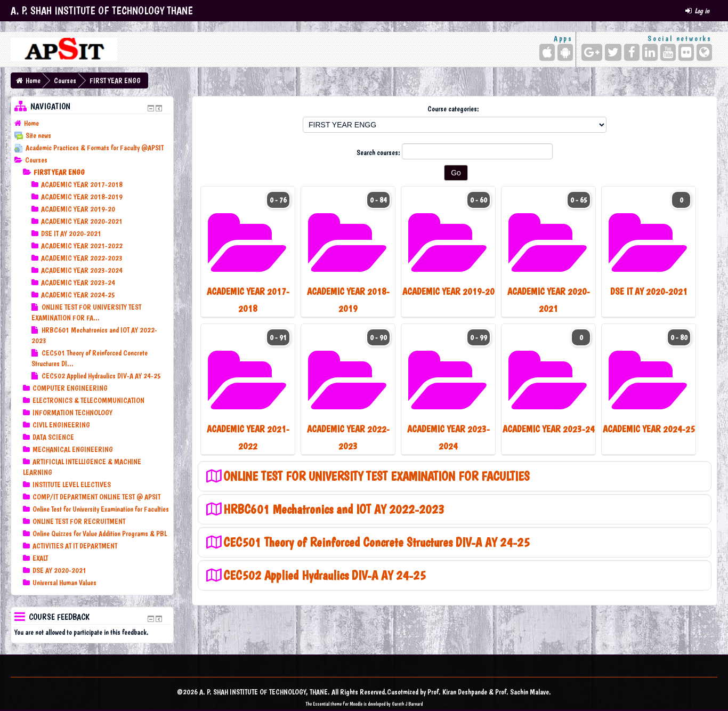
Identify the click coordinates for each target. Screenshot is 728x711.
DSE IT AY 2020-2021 (71, 233)
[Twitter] (613, 52)
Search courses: (379, 152)
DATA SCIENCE (53, 437)
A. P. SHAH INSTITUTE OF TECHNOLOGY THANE (102, 11)
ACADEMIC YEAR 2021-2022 (82, 246)
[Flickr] (686, 52)
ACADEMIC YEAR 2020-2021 (82, 221)
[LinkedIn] (650, 52)
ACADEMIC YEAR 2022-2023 (82, 258)
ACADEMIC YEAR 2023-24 (78, 282)
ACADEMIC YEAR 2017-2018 (82, 184)
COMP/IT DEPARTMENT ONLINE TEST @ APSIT (96, 497)
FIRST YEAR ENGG (115, 80)
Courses (65, 80)
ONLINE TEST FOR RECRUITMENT (79, 521)
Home (33, 80)
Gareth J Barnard (407, 704)
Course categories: (453, 109)
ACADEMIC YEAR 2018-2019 (82, 197)
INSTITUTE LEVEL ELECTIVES (72, 484)
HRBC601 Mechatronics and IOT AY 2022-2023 (334, 509)
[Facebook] (632, 52)
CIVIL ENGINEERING (61, 425)
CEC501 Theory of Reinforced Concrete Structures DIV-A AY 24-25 (377, 542)
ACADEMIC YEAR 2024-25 (78, 295)
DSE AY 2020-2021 (59, 570)
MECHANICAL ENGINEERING (73, 449)
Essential (321, 704)
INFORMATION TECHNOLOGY (72, 413)
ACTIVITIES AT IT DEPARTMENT (75, 546)
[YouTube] (668, 52)
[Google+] (592, 52)
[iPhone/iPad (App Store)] (547, 52)
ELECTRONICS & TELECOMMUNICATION (88, 400)
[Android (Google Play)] (565, 52)
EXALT (40, 558)
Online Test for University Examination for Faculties (101, 509)
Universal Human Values (64, 583)
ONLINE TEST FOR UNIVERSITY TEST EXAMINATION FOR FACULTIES (377, 476)
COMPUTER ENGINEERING (70, 388)
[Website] (704, 52)
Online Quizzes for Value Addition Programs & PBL (100, 534)
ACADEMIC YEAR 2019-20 (78, 209)
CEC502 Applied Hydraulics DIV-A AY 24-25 (325, 575)
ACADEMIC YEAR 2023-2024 (82, 270)
